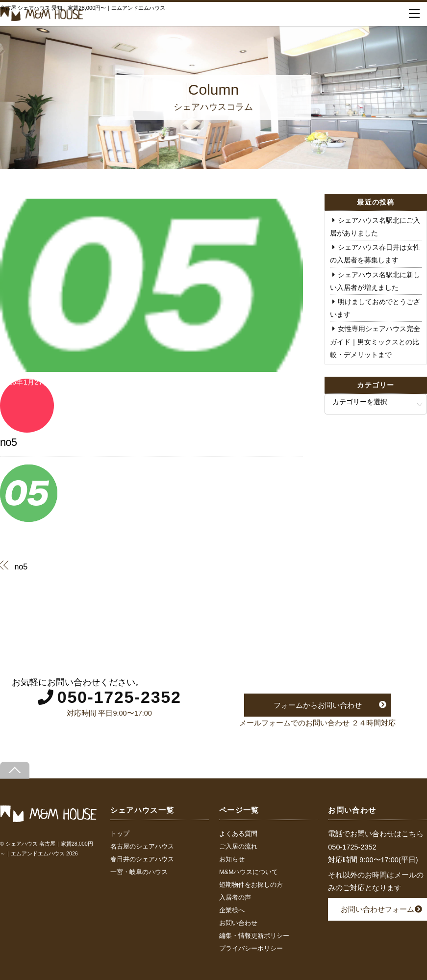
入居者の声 (235, 898)
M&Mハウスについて (249, 872)
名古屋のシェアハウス (142, 847)
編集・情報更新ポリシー (254, 936)
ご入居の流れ (238, 847)
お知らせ (232, 859)
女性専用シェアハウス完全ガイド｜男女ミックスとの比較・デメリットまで (375, 341)
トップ (120, 834)
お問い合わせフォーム (377, 909)
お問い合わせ (238, 923)
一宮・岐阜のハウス (139, 872)
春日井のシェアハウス (142, 859)
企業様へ (232, 910)
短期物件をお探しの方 (251, 885)
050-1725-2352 (119, 697)
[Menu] (414, 14)
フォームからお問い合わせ (318, 705)
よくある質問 (238, 834)
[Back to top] (15, 770)
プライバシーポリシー (251, 949)
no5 (8, 442)
